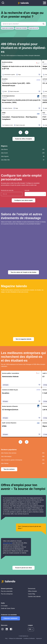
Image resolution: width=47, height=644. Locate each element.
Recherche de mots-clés (7, 190)
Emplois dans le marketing (8, 28)
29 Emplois (5, 435)
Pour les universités (7, 591)
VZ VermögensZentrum (10, 410)
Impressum (39, 638)
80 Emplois (5, 401)
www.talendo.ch (8, 543)
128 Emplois (6, 385)
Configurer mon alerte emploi (23, 200)
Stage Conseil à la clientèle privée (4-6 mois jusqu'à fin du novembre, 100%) (21, 101)
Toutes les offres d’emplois (24, 139)
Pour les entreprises (7, 594)
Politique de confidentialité (15, 638)
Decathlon (6, 393)
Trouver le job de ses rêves (23, 568)
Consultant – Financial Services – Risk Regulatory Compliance (20, 118)
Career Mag (31, 594)
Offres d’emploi (32, 591)
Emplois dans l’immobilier (21, 28)
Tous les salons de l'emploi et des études (23, 272)
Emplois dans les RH (34, 28)
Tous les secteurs (9, 469)
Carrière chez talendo (34, 597)
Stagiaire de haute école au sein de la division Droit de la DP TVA (21, 68)
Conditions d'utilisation (29, 638)
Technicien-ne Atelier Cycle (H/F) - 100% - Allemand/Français (16, 84)
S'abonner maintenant (10, 618)
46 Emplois (5, 418)
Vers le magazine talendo (23, 339)
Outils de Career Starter (8, 608)
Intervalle (27, 190)
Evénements (32, 589)
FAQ (6, 638)
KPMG (4, 426)
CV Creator (4, 606)
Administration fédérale (10, 377)
